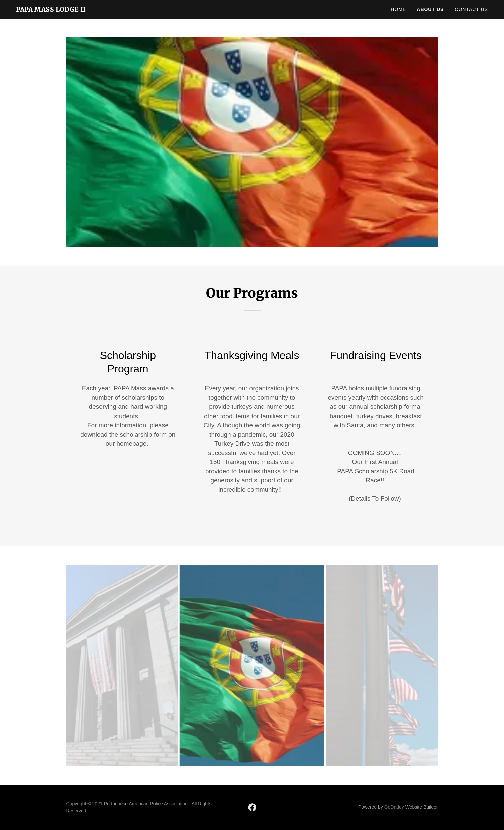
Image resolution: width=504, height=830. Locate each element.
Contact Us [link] (471, 9)
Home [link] (398, 9)
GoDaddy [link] (394, 807)
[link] (51, 10)
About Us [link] (430, 9)
